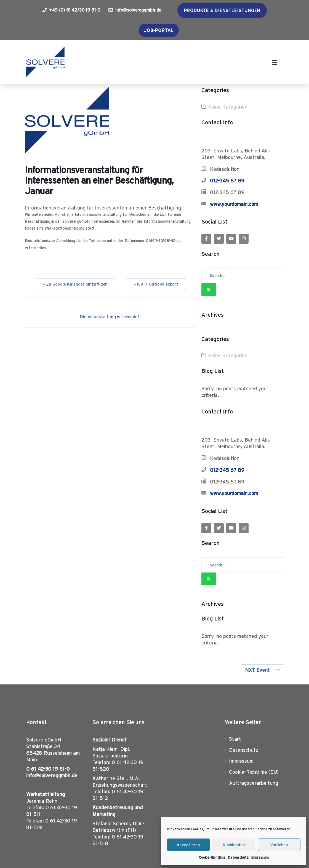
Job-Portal (159, 30)
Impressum (260, 857)
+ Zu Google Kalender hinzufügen (75, 284)
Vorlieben (279, 845)
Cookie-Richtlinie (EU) (254, 772)
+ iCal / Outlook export (156, 284)
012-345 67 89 (227, 181)
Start (235, 739)
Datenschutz (238, 857)
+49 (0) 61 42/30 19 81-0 (71, 10)
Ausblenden (234, 845)
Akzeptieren (188, 845)
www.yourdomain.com (234, 204)
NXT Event (262, 670)
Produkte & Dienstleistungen (222, 10)
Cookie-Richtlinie (212, 857)
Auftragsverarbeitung (254, 783)
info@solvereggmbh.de (135, 10)
